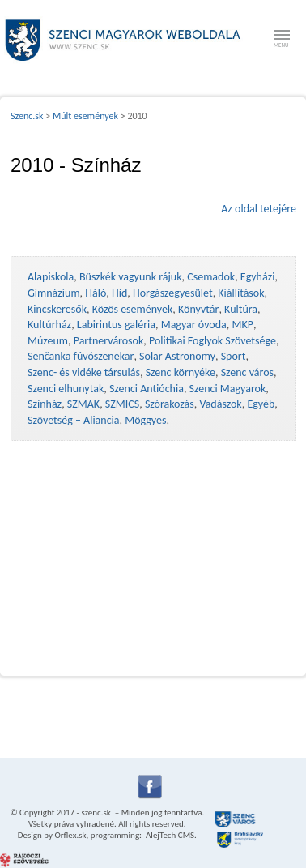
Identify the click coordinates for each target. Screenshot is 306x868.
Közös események (133, 309)
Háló (96, 293)
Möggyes (145, 420)
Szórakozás (170, 404)
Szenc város (247, 372)
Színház (45, 404)
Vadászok (220, 404)
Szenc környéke (181, 372)
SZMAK (83, 404)
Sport (234, 356)
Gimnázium (54, 293)
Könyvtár (198, 309)
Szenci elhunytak (66, 389)
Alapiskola (51, 277)
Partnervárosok (109, 341)
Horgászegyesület (173, 293)
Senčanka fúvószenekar (81, 356)
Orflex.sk (70, 835)
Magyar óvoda (194, 325)
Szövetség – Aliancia (74, 420)
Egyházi (258, 277)
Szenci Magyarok (228, 389)
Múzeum (48, 341)
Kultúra (241, 309)
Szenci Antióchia (147, 389)
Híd (119, 293)
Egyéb (261, 404)
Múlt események (85, 116)
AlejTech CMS (170, 835)
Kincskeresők (57, 309)
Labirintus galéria (116, 325)
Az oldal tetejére (259, 209)
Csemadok (211, 277)
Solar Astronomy (177, 356)
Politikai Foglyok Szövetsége (212, 341)
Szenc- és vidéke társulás (84, 372)
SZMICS (122, 404)
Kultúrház (49, 325)
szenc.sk (96, 812)
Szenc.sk (27, 116)
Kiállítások (241, 293)
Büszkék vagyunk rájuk (131, 277)
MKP (242, 325)
